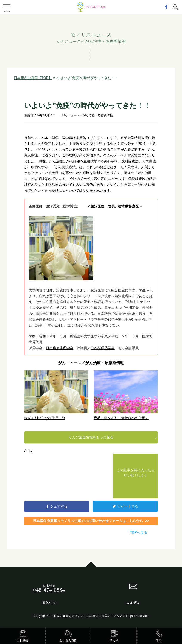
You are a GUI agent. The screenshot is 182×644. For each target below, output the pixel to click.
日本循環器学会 (103, 348)
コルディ (133, 603)
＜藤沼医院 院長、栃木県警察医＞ (115, 206)
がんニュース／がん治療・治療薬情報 (87, 115)
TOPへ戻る (138, 533)
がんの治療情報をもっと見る (91, 437)
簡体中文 (49, 603)
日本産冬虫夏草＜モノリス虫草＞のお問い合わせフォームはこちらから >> (91, 521)
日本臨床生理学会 (60, 348)
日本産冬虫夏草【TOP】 (33, 78)
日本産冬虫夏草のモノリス (105, 616)
